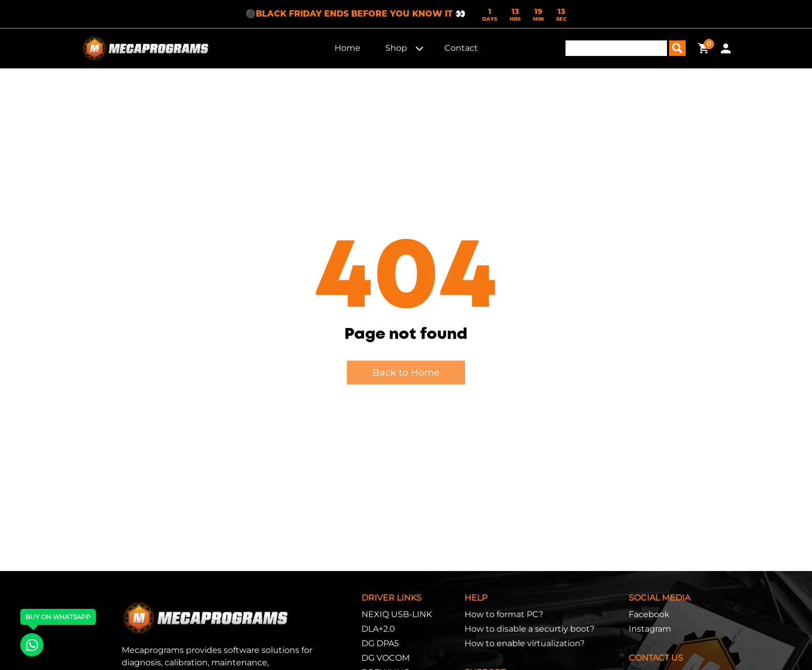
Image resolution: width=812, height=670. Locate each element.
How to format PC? (504, 614)
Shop (396, 48)
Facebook (649, 614)
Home (347, 48)
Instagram (650, 629)
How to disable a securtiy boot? (530, 629)
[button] (419, 48)
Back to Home (406, 373)
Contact (461, 48)
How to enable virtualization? (525, 643)
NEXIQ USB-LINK (397, 614)
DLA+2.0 (378, 629)
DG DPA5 (380, 643)
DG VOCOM (386, 658)
